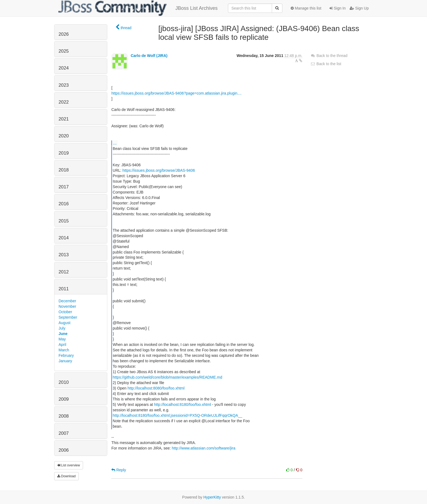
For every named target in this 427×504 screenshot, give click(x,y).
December (67, 301)
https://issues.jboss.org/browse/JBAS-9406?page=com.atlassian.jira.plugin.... (176, 93)
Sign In (338, 8)
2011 (64, 289)
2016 (64, 204)
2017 (64, 187)
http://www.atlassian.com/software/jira (204, 448)
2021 (64, 119)
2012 (64, 272)
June (63, 334)
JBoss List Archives (138, 8)
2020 (64, 136)
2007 (64, 433)
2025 (64, 51)
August (65, 323)
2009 (64, 399)
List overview (69, 465)
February (66, 355)
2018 (64, 170)
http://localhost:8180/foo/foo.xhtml (183, 405)
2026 (64, 34)
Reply (119, 470)
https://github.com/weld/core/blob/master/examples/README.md (167, 377)
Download (66, 476)
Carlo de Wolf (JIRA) (149, 56)
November (67, 306)
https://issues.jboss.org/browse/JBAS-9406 (159, 170)
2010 (64, 382)
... (115, 143)
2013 (64, 255)
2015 (64, 221)
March (64, 350)
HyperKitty (212, 497)
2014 (64, 238)
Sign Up (359, 8)
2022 (64, 102)
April (62, 345)
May (62, 339)
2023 (64, 85)
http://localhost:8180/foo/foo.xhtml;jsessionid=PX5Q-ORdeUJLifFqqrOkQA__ (178, 415)
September (68, 317)
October (65, 312)
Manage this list (306, 8)
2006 (64, 450)
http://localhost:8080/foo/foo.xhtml (156, 388)
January (65, 361)
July (62, 328)
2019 (64, 153)
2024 (64, 68)
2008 (64, 416)
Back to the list (326, 64)
